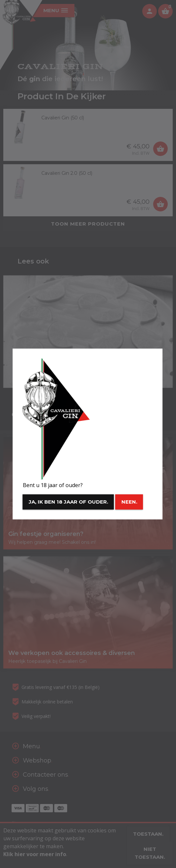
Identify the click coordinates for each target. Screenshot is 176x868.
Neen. (129, 502)
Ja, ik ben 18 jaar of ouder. (68, 502)
